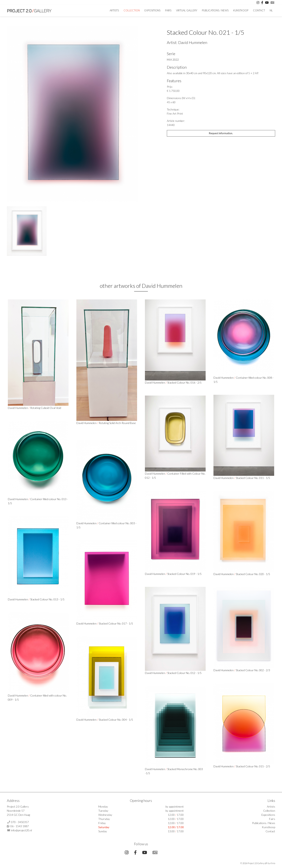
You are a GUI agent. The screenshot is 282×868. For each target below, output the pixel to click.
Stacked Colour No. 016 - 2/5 (184, 382)
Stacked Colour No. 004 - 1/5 (116, 720)
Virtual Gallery (187, 10)
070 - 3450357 (20, 822)
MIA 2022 (173, 60)
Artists (271, 806)
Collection (132, 10)
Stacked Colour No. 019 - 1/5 (184, 574)
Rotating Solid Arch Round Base (117, 423)
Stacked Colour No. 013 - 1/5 (47, 599)
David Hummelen (193, 42)
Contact (259, 10)
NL (271, 10)
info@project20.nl (21, 830)
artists (114, 10)
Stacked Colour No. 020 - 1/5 (253, 574)
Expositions (152, 10)
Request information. (221, 133)
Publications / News (215, 10)
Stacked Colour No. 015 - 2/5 (253, 766)
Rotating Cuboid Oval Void (46, 408)
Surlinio (271, 863)
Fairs (168, 10)
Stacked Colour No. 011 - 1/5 (253, 478)
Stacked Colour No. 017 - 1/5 (116, 623)
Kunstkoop (241, 10)
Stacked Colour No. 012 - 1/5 (184, 673)
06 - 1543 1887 (20, 826)
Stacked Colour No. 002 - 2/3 (253, 670)
